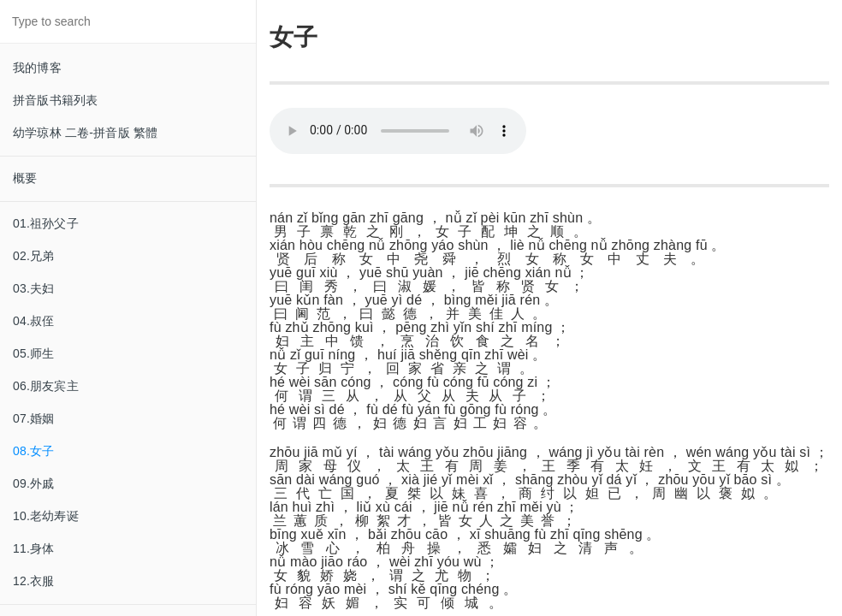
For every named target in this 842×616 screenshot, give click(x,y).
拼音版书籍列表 (55, 100)
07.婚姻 (33, 418)
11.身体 (33, 548)
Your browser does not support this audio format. (398, 131)
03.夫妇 (33, 288)
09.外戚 (33, 483)
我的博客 (37, 68)
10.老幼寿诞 (46, 516)
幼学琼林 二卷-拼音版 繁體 (85, 133)
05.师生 (33, 353)
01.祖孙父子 (46, 223)
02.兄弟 (33, 256)
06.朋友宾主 (46, 386)
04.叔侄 (33, 321)
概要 (25, 178)
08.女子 (33, 451)
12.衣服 (33, 581)
